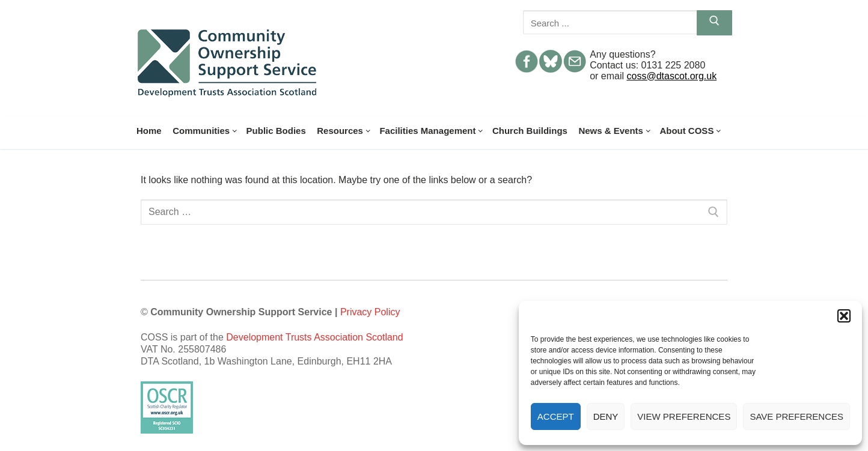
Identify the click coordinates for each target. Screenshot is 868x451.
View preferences (684, 416)
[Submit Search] (714, 23)
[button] (844, 316)
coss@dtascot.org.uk (672, 76)
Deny (606, 416)
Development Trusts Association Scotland (314, 337)
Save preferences (796, 416)
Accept (556, 416)
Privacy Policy (370, 312)
